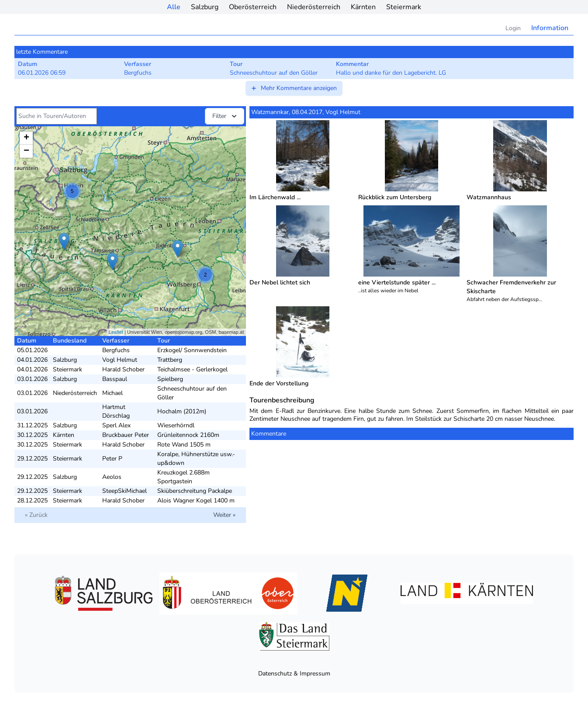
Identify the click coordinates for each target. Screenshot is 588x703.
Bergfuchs (116, 350)
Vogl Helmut (120, 360)
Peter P (112, 459)
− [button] (26, 151)
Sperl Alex (116, 425)
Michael (112, 393)
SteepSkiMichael (125, 491)
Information (550, 28)
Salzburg (205, 7)
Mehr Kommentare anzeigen (294, 88)
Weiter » (224, 515)
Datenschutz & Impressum (294, 674)
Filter (225, 116)
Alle (174, 7)
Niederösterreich (314, 7)
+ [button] (26, 138)
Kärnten (363, 7)
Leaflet (116, 332)
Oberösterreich (253, 7)
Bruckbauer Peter (126, 435)
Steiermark (404, 7)
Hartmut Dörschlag (116, 411)
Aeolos (112, 477)
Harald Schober (123, 369)
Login (513, 28)
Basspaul (115, 379)
